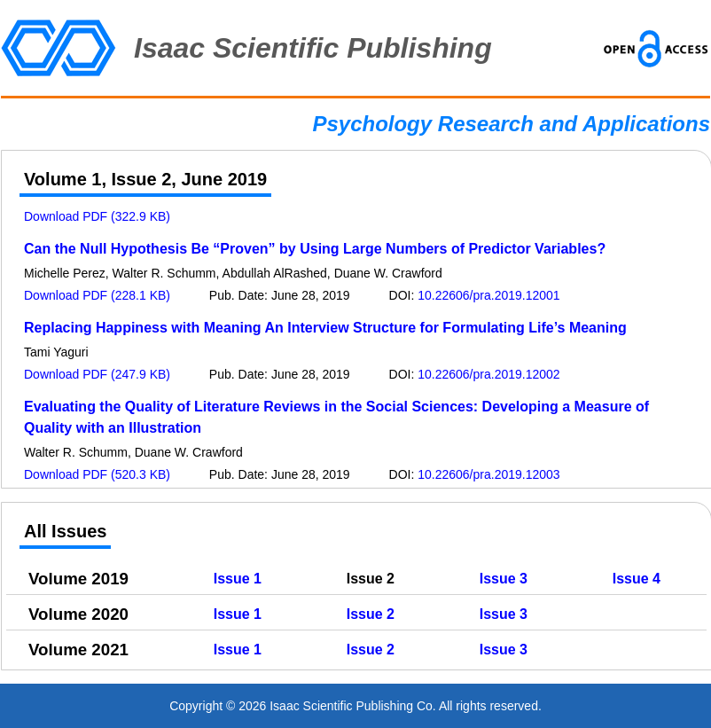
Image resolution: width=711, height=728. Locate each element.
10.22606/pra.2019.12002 (488, 374)
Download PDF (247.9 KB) (97, 374)
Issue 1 (238, 579)
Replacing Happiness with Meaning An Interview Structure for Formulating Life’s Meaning (325, 328)
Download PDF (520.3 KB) (97, 474)
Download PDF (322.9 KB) (97, 216)
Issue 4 (637, 579)
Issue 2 (371, 614)
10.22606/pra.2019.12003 (488, 474)
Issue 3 (504, 579)
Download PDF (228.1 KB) (97, 295)
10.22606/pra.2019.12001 (488, 295)
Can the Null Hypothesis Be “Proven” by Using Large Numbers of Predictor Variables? (315, 249)
